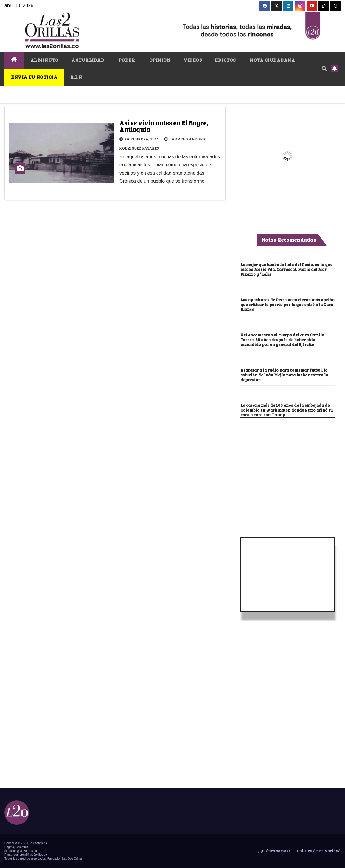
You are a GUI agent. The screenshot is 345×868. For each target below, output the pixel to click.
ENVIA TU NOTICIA (34, 77)
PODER (126, 60)
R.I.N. (77, 77)
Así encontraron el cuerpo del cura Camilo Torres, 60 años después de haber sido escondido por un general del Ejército (283, 340)
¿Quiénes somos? (273, 851)
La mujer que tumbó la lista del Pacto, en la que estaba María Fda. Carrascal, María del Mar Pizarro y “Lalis (287, 269)
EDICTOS (225, 60)
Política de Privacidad (318, 851)
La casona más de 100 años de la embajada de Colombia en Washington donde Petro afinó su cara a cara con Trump (287, 410)
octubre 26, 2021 (143, 139)
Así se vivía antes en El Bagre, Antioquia (164, 126)
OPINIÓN (159, 60)
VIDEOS (193, 60)
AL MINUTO (45, 60)
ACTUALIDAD (88, 60)
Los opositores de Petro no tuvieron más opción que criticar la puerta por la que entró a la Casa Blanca (287, 305)
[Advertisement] (287, 462)
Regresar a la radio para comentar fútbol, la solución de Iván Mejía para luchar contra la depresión (285, 375)
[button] (324, 68)
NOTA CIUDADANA (272, 60)
